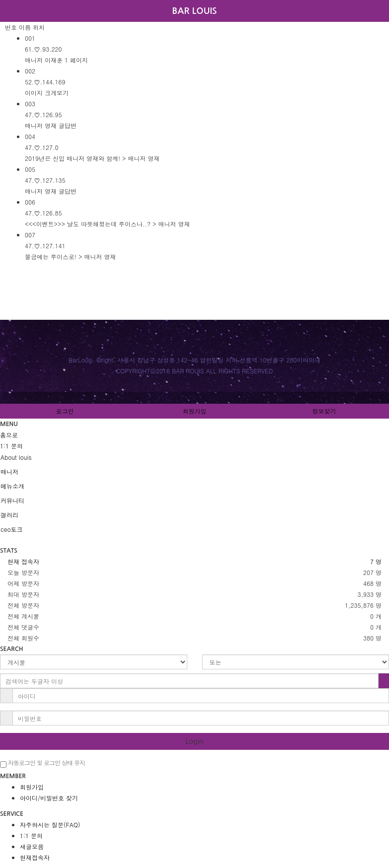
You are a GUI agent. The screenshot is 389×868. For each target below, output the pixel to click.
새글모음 (32, 846)
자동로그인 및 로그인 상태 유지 (42, 763)
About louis (16, 457)
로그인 (65, 411)
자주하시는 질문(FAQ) (50, 825)
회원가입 (195, 411)
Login (195, 741)
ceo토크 (12, 529)
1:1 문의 (31, 835)
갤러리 (9, 515)
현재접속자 (35, 857)
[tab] (194, 457)
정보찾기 (324, 411)
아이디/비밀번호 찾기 (49, 798)
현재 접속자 (23, 561)
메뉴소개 (12, 486)
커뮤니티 (12, 500)
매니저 (9, 471)
